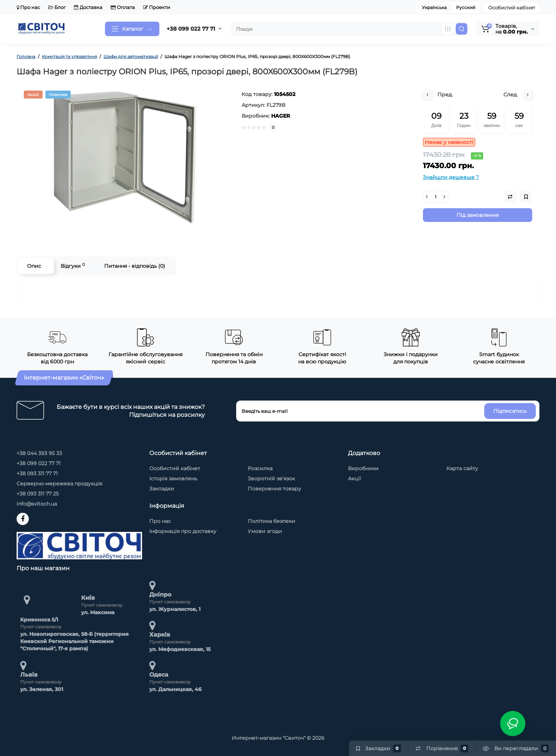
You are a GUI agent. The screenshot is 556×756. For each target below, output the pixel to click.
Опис (34, 266)
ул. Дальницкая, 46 (175, 689)
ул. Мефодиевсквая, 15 (180, 649)
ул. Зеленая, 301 (42, 689)
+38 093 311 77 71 (37, 473)
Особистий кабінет (512, 8)
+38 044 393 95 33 (39, 453)
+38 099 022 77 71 (191, 29)
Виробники (363, 468)
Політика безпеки (272, 521)
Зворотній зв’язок (271, 478)
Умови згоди (265, 531)
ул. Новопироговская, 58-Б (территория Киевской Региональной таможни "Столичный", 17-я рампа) (74, 641)
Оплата (123, 7)
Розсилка (260, 468)
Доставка (88, 7)
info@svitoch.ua (37, 504)
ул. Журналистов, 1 (175, 609)
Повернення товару (274, 489)
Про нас (28, 7)
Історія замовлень (173, 478)
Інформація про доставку (183, 531)
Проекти (157, 7)
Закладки (162, 489)
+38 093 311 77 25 (38, 494)
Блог (57, 7)
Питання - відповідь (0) (135, 266)
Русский (466, 7)
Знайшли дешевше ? (451, 177)
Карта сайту (462, 468)
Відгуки (73, 266)
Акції (354, 478)
